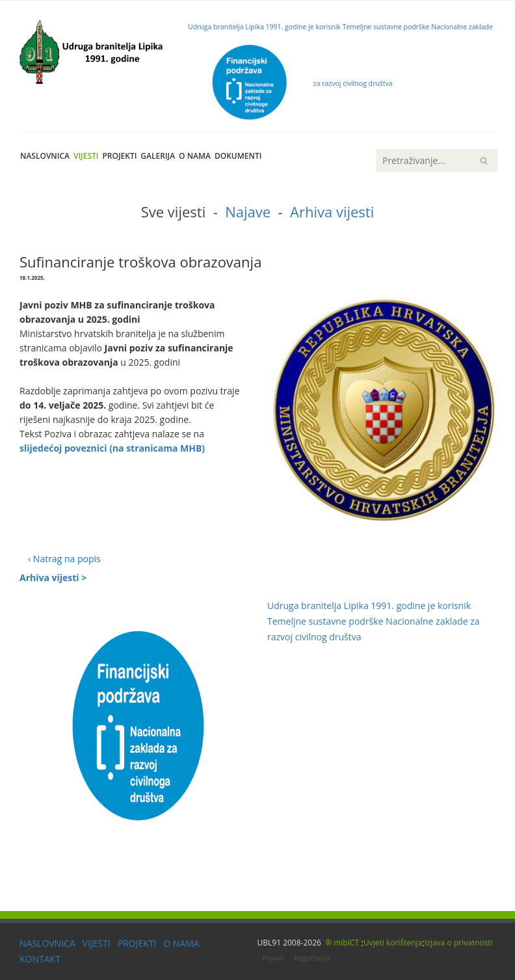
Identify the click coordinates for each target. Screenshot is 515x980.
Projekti (119, 156)
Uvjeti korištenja (393, 943)
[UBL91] (94, 49)
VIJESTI (97, 943)
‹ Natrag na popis (64, 559)
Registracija (312, 958)
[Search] (437, 160)
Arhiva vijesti (332, 211)
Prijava (273, 958)
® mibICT (343, 943)
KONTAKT (40, 959)
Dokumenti (238, 156)
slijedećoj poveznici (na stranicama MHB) (112, 448)
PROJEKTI (137, 943)
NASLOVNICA (47, 943)
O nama (195, 156)
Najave (248, 211)
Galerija (158, 156)
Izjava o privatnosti (459, 943)
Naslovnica (45, 156)
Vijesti (86, 156)
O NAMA (181, 943)
